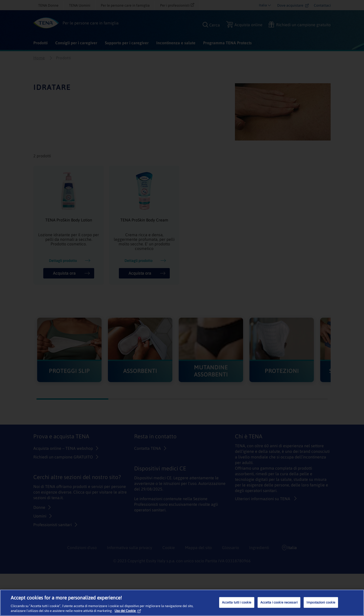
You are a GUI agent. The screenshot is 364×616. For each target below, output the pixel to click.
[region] (182, 603)
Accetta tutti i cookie (237, 602)
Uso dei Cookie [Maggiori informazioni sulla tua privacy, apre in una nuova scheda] (128, 611)
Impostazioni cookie (321, 602)
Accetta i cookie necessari (279, 602)
